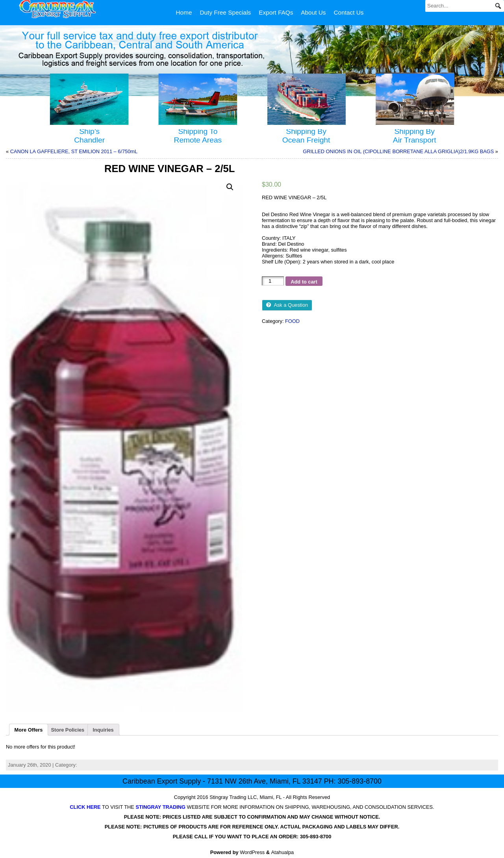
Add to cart (304, 282)
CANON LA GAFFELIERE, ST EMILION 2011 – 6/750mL (74, 151)
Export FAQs (276, 12)
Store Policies (68, 730)
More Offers (29, 730)
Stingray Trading (228, 797)
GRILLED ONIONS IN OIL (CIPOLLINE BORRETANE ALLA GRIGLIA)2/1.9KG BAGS (398, 151)
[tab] (29, 730)
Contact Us (349, 12)
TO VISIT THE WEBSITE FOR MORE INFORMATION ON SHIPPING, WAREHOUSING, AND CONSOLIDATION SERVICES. (252, 807)
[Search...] (465, 6)
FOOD (292, 321)
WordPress (252, 852)
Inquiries (103, 730)
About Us (313, 12)
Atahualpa (283, 852)
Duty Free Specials (225, 12)
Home (184, 12)
